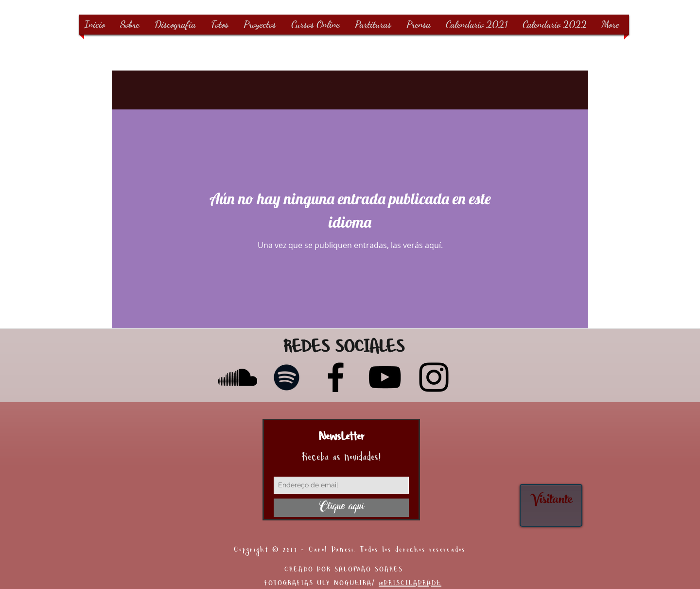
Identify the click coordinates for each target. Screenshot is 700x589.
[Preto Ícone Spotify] (287, 377)
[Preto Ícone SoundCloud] (237, 377)
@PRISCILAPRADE (410, 584)
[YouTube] (385, 377)
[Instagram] (434, 377)
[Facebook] (336, 377)
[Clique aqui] (341, 508)
